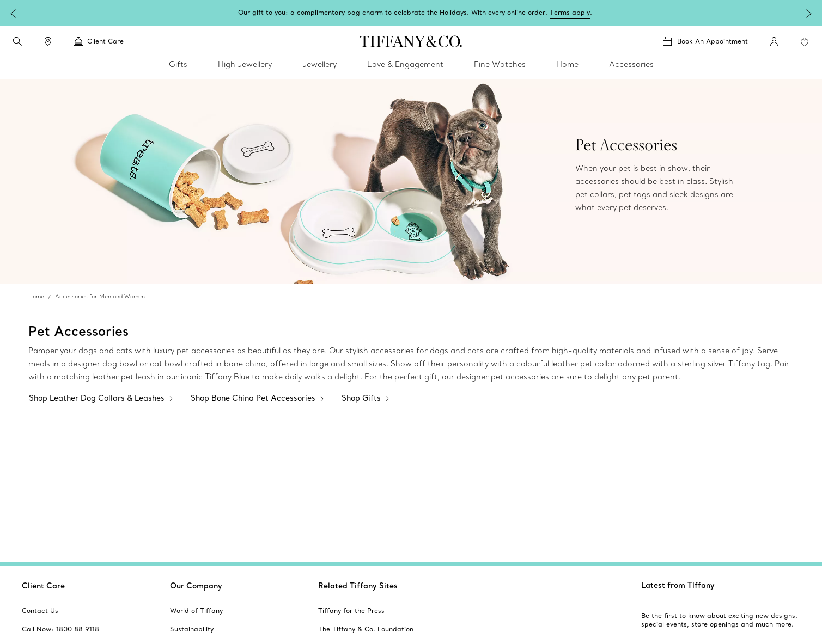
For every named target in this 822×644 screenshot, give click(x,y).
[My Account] (774, 41)
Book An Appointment (713, 41)
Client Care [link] (99, 41)
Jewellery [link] (319, 64)
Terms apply (704, 12)
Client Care (43, 586)
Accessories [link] (631, 64)
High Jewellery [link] (245, 64)
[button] (17, 41)
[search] (17, 41)
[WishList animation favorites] (805, 42)
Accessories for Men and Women (100, 296)
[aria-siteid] (40, 611)
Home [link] (567, 64)
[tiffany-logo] (411, 41)
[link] (48, 41)
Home (36, 296)
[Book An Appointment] (705, 41)
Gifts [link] (178, 64)
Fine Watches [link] (500, 64)
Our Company (196, 586)
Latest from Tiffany (678, 585)
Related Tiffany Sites (358, 586)
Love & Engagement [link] (405, 64)
